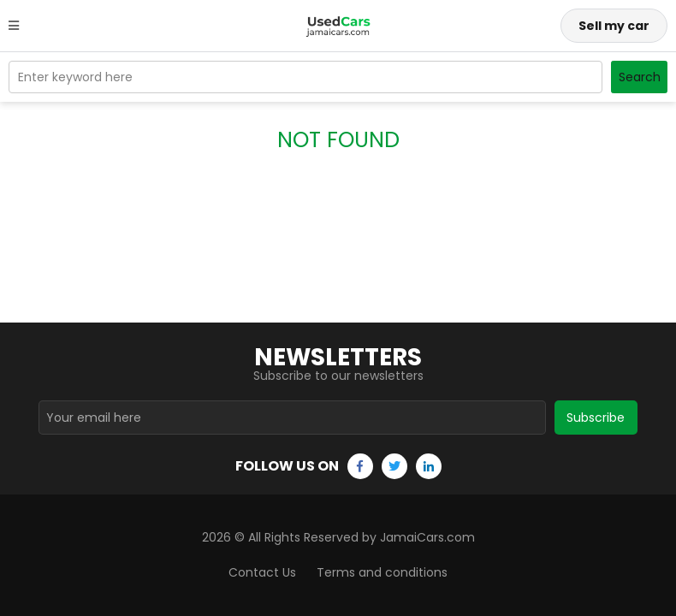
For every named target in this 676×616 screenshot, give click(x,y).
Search (640, 77)
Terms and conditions (382, 572)
